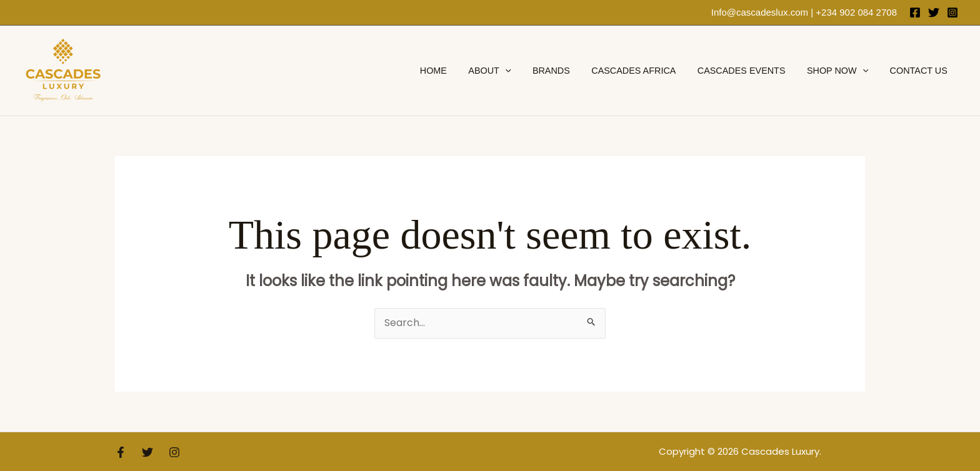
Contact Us (920, 71)
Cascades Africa (646, 71)
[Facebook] (915, 12)
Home (456, 71)
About (509, 71)
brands (567, 71)
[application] (525, 71)
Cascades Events (750, 71)
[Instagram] (952, 12)
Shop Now (842, 71)
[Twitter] (934, 12)
